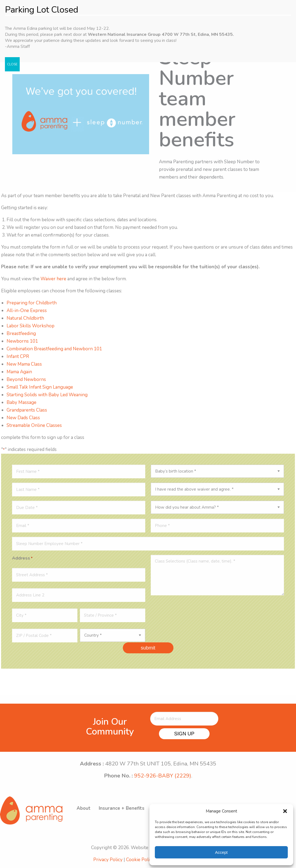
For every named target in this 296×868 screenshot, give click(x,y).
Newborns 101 (22, 341)
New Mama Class (24, 364)
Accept (221, 852)
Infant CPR (18, 356)
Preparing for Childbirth (32, 303)
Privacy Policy (108, 860)
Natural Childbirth (25, 318)
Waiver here (53, 279)
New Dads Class (23, 418)
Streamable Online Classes (34, 425)
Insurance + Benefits (122, 808)
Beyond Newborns (26, 379)
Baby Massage (21, 402)
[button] (285, 811)
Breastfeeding (21, 333)
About (84, 808)
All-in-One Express (27, 311)
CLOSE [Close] (12, 64)
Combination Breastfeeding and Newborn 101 (54, 349)
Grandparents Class (27, 410)
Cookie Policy (140, 860)
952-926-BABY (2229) (163, 776)
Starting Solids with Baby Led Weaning (47, 395)
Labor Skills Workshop (31, 326)
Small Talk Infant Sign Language (40, 387)
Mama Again (19, 372)
